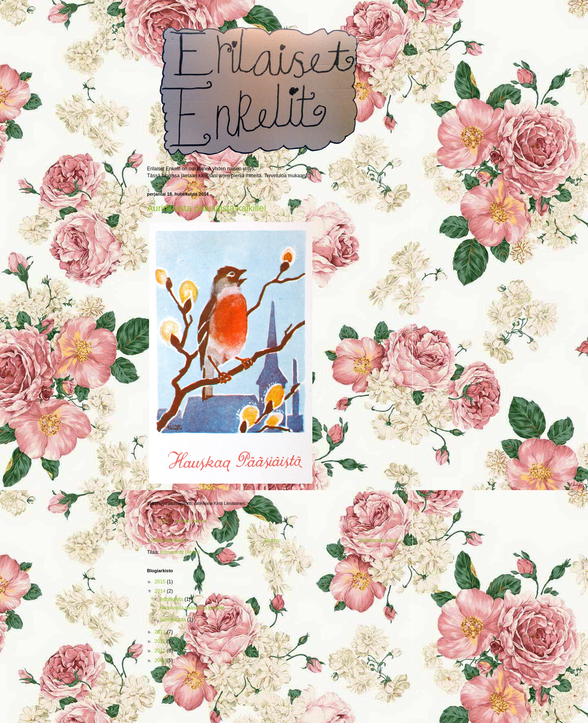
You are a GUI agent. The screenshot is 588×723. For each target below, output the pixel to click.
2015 (161, 582)
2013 (161, 632)
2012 (161, 641)
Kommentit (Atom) (180, 552)
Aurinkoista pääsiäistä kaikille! (207, 208)
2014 (161, 591)
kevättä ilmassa (192, 521)
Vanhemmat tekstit (378, 540)
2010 (161, 661)
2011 (161, 651)
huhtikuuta (173, 599)
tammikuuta (174, 620)
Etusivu (273, 540)
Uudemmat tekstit (168, 540)
